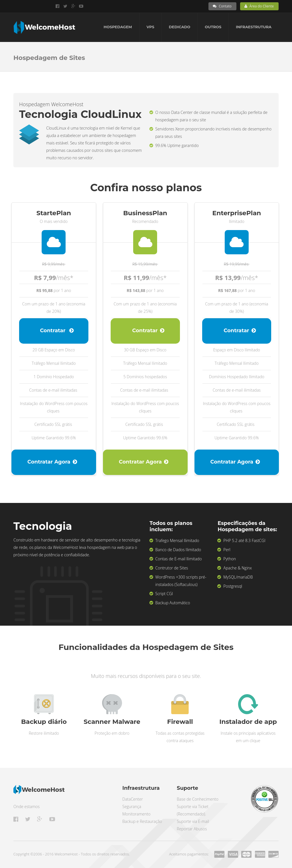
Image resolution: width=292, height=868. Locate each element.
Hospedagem (118, 27)
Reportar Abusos (192, 829)
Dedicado (180, 27)
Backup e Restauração (142, 821)
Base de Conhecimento (198, 799)
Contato (222, 6)
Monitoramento (136, 814)
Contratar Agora (52, 462)
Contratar (57, 331)
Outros (213, 27)
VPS (150, 27)
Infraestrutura (254, 27)
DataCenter (133, 799)
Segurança (132, 806)
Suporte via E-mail (193, 821)
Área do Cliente (259, 6)
